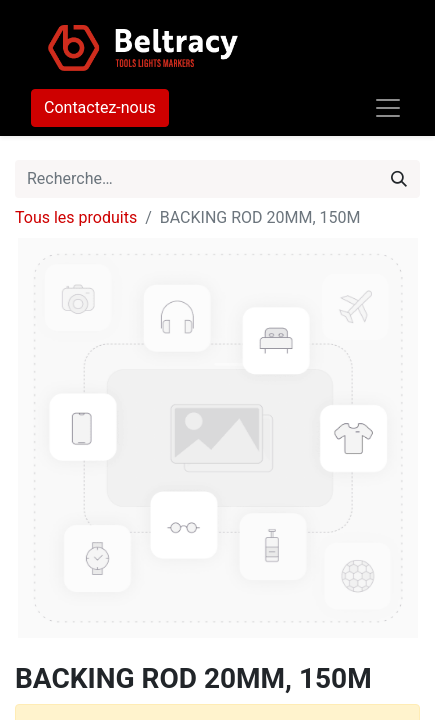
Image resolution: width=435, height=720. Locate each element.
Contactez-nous (100, 107)
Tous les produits (76, 217)
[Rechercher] (399, 179)
